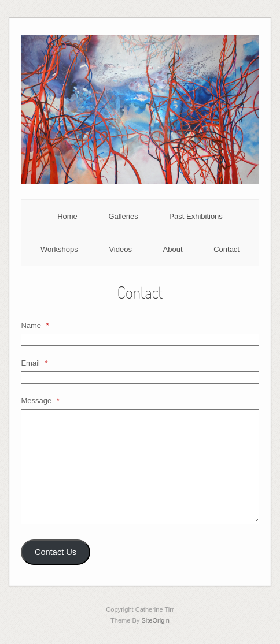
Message (40, 401)
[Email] (140, 377)
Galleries (123, 216)
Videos (120, 249)
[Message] (140, 467)
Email (34, 363)
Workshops (59, 249)
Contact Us (56, 552)
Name (35, 325)
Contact (226, 249)
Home (67, 216)
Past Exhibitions (196, 216)
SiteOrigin (155, 620)
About (173, 249)
